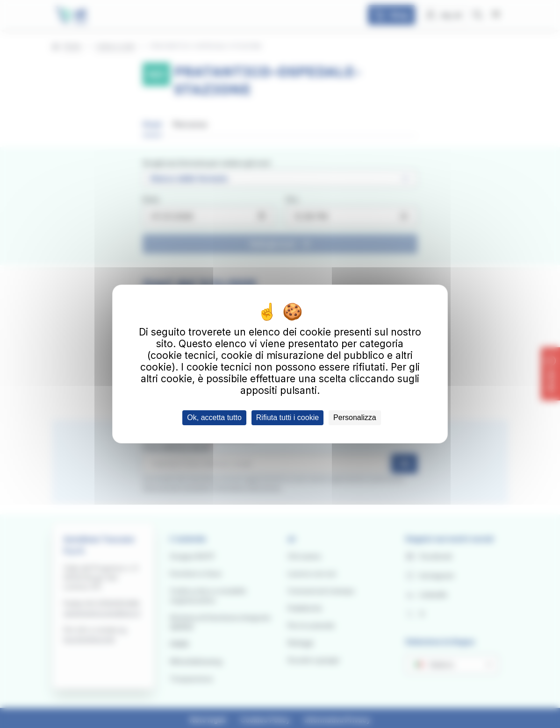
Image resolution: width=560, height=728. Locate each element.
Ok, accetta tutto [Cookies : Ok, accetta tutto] (214, 418)
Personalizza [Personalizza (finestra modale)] (355, 418)
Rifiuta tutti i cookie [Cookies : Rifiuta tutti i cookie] (287, 418)
